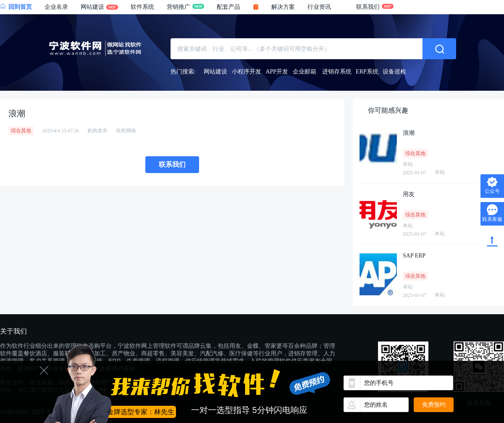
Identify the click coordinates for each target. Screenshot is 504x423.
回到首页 (16, 7)
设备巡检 (394, 72)
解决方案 (283, 7)
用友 (409, 194)
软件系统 (142, 7)
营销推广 (185, 7)
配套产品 (228, 7)
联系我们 (375, 7)
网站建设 (99, 7)
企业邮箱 (304, 72)
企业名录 (56, 7)
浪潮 (409, 133)
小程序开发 (247, 72)
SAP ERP (414, 256)
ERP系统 (367, 72)
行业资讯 (319, 7)
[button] (325, 7)
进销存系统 (337, 72)
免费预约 (434, 405)
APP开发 (277, 72)
